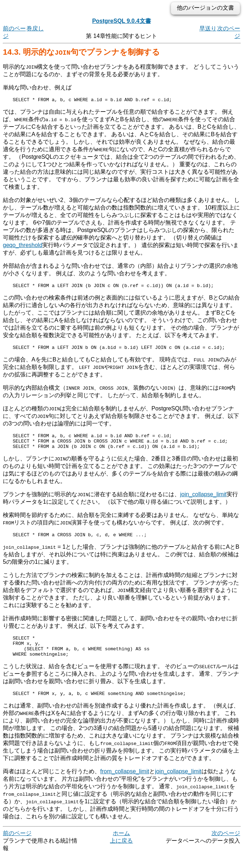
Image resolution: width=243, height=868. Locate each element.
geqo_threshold (23, 246)
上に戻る (121, 854)
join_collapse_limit (203, 501)
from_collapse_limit (125, 784)
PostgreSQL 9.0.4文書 (121, 21)
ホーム (121, 846)
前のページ (17, 846)
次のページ (226, 846)
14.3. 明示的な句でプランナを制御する (81, 52)
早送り (208, 28)
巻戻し (35, 28)
